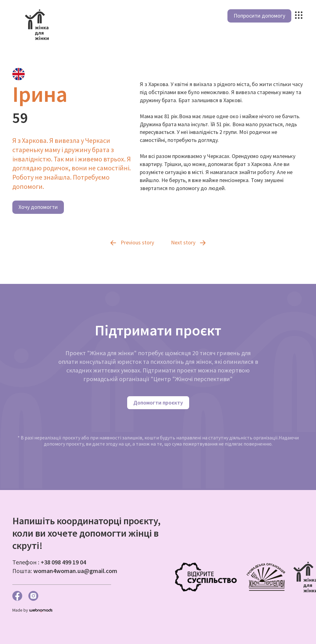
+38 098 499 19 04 (63, 562)
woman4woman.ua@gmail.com (75, 571)
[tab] (19, 74)
